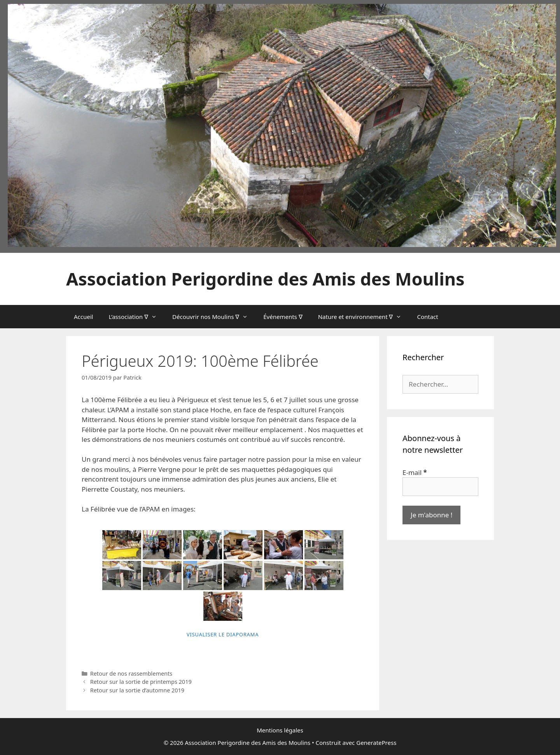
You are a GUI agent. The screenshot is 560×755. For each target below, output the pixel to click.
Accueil (83, 317)
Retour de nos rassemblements (131, 674)
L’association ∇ (136, 317)
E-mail (415, 472)
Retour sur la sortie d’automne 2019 (137, 690)
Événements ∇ (283, 317)
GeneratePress (376, 743)
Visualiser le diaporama (223, 634)
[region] (282, 125)
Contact (427, 317)
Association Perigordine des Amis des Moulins (265, 279)
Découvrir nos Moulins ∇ (214, 317)
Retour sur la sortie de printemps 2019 (141, 682)
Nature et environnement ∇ (364, 317)
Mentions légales (280, 730)
